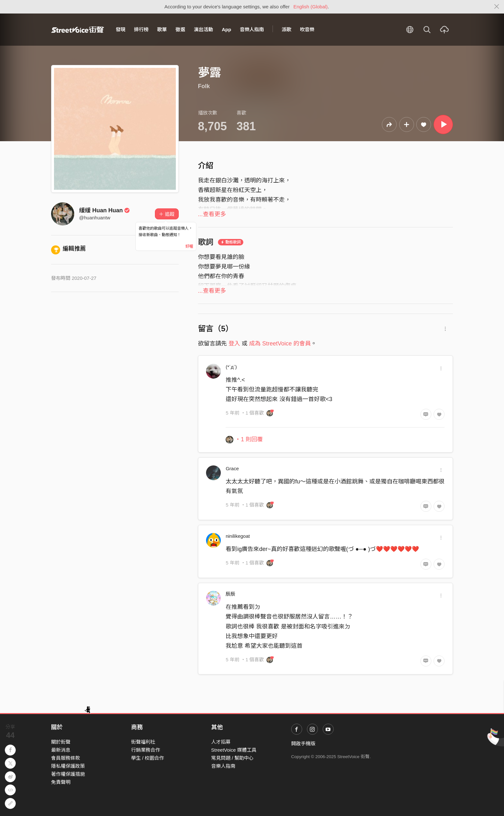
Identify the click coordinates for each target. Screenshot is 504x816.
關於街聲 (61, 742)
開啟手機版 (303, 743)
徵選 (180, 29)
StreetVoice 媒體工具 (234, 750)
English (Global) (311, 7)
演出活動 (203, 29)
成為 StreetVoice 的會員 (280, 344)
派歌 (286, 29)
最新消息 (61, 750)
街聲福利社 (143, 742)
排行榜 (141, 29)
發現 (121, 29)
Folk (204, 86)
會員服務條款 (66, 758)
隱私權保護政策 (68, 766)
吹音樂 (307, 29)
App (226, 29)
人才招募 (221, 742)
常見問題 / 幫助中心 (233, 758)
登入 (234, 344)
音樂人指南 (252, 29)
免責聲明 (61, 782)
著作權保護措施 (68, 774)
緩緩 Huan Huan (104, 210)
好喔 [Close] (189, 246)
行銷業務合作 (146, 750)
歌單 (162, 29)
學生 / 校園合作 (148, 758)
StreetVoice (78, 30)
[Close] (497, 7)
